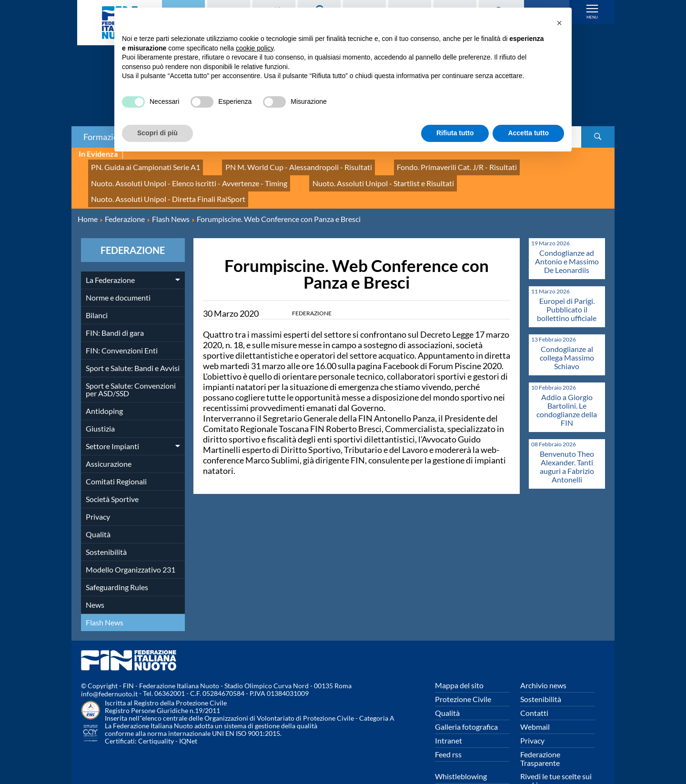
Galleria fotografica (466, 700)
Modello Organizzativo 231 (131, 543)
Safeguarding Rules (117, 560)
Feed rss (448, 728)
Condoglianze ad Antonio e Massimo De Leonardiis (567, 235)
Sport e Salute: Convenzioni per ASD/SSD (131, 363)
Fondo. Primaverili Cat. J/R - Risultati (413, 165)
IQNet (188, 715)
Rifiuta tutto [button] (455, 133)
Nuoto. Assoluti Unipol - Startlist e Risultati (348, 175)
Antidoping (104, 384)
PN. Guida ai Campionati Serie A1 (138, 165)
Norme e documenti (118, 271)
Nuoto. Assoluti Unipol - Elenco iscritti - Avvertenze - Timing (177, 175)
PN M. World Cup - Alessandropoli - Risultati (273, 165)
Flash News (105, 596)
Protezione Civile (463, 672)
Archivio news (543, 658)
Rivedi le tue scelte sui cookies (556, 754)
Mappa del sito (459, 658)
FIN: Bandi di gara (115, 306)
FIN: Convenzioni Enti (122, 324)
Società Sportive (112, 472)
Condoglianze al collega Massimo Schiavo (567, 331)
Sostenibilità (106, 525)
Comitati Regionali (116, 455)
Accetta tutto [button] (528, 133)
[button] (559, 23)
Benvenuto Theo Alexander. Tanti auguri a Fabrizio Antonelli (567, 440)
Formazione (105, 137)
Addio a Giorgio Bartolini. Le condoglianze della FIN (567, 383)
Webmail (535, 700)
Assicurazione (109, 437)
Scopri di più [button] (157, 133)
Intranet (449, 714)
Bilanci (97, 288)
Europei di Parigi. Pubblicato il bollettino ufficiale (567, 283)
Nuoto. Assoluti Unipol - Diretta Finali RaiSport (501, 175)
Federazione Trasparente (540, 732)
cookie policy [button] (255, 48)
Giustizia (100, 402)
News (95, 578)
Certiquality (156, 715)
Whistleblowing (461, 749)
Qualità (98, 508)
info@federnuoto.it (109, 668)
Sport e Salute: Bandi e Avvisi (133, 341)
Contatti (534, 686)
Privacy (98, 490)
